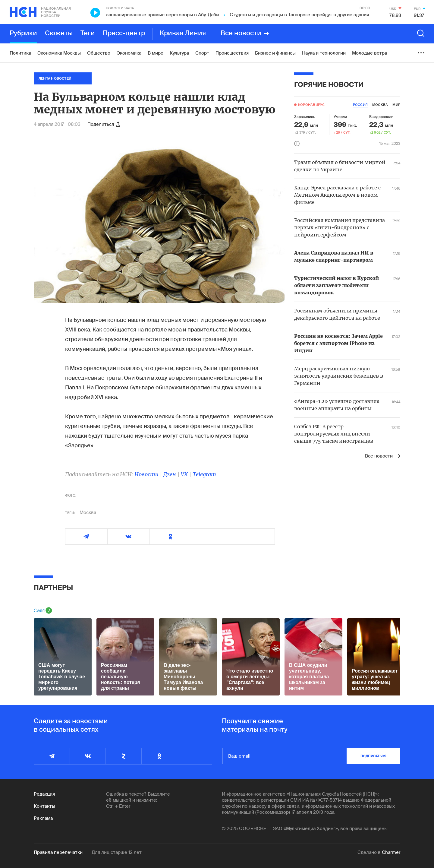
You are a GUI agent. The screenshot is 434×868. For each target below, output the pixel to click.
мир (396, 105)
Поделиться (104, 124)
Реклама (43, 818)
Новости (146, 474)
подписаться (373, 756)
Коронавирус (311, 105)
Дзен (170, 474)
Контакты (44, 806)
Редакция (44, 794)
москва (380, 105)
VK (184, 474)
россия (360, 105)
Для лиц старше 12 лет (117, 852)
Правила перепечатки (58, 852)
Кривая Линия (183, 33)
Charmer (391, 852)
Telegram (204, 474)
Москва (88, 512)
